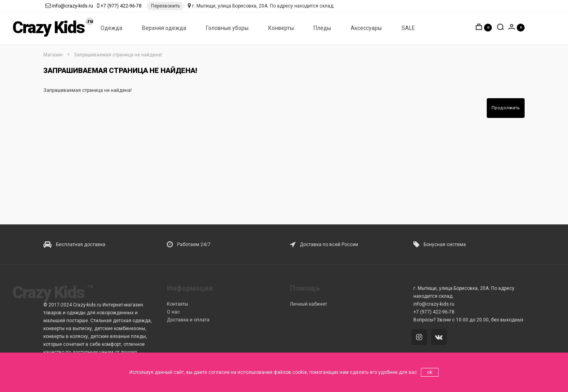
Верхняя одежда (164, 28)
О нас (173, 312)
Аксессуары (366, 28)
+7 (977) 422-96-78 (121, 6)
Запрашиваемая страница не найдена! (118, 55)
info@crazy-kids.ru (73, 6)
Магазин (53, 55)
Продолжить (506, 108)
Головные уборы (227, 28)
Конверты (281, 28)
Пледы (322, 28)
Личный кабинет (308, 304)
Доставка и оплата (188, 320)
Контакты (177, 304)
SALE (408, 28)
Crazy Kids (49, 27)
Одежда (111, 28)
